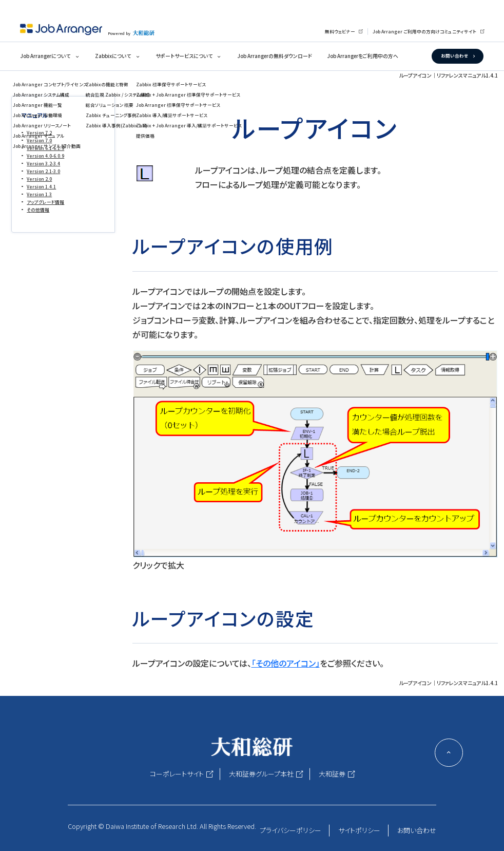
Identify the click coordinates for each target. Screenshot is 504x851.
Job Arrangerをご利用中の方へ (363, 56)
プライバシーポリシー (290, 830)
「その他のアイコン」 (286, 663)
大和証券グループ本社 (261, 774)
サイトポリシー (359, 830)
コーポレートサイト (177, 774)
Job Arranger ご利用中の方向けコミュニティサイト (424, 31)
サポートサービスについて (184, 56)
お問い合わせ (454, 55)
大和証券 (332, 774)
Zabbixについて (113, 56)
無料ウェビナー (340, 31)
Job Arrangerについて (45, 56)
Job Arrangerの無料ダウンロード (275, 56)
